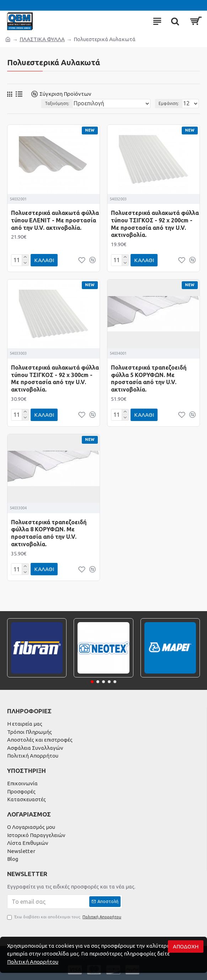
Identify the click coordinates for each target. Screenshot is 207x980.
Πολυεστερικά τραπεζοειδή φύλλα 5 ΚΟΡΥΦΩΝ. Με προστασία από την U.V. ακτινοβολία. (149, 378)
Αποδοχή (186, 946)
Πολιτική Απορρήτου (33, 962)
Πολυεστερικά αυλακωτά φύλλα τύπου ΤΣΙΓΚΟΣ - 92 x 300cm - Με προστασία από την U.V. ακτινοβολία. (55, 378)
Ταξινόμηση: (57, 103)
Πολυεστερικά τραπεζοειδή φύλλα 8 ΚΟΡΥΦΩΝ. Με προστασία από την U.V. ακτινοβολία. (49, 533)
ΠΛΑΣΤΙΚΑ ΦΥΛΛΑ (42, 39)
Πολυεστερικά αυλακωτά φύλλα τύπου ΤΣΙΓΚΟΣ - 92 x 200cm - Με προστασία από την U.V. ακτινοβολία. (155, 224)
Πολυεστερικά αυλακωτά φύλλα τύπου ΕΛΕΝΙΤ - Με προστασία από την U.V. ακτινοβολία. (55, 220)
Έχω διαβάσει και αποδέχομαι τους (65, 917)
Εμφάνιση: (169, 103)
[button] (92, 682)
